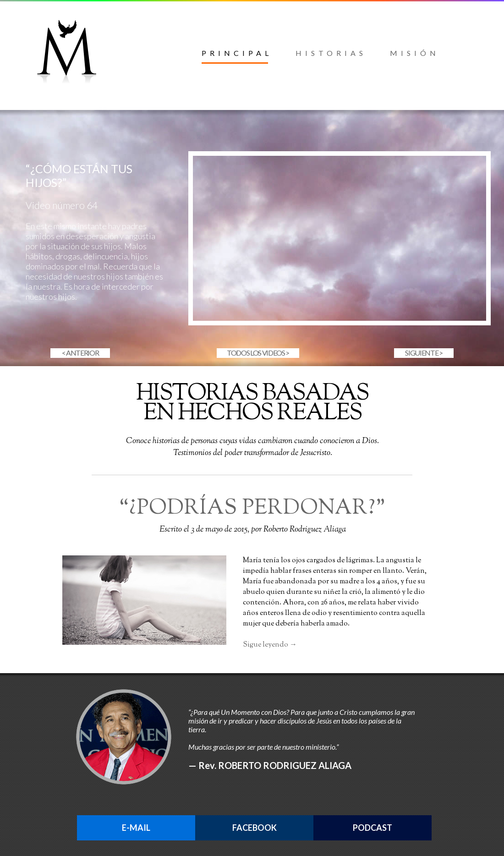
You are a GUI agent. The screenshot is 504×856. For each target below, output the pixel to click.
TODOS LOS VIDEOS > (258, 353)
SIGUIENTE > (424, 353)
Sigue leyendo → (270, 645)
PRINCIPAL (237, 53)
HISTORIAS (331, 53)
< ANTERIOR (80, 353)
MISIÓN (415, 53)
